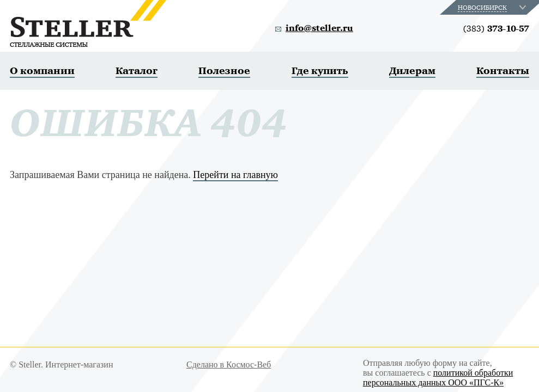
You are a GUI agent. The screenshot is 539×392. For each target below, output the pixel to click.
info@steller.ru (319, 28)
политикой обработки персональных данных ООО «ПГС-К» (438, 378)
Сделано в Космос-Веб (229, 365)
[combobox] (493, 7)
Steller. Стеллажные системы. (88, 23)
